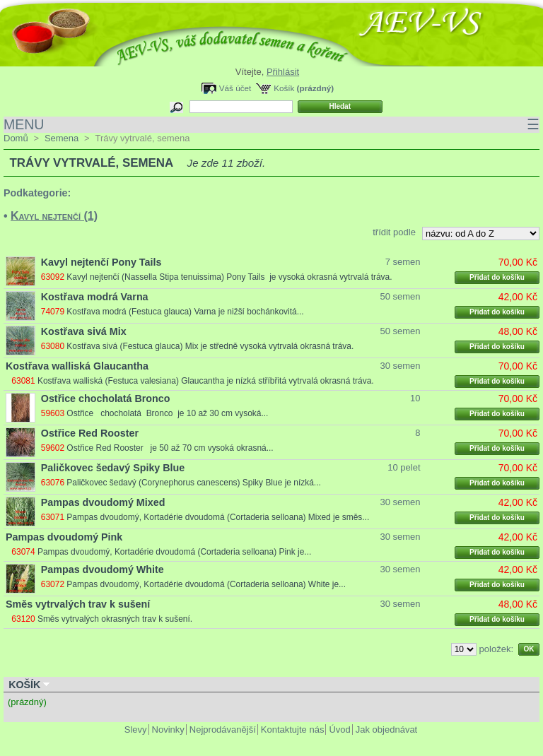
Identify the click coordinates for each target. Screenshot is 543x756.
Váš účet (235, 88)
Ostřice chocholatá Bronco (106, 398)
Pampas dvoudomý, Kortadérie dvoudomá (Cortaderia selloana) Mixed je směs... (218, 517)
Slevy (136, 730)
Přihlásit (283, 72)
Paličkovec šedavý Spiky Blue (113, 468)
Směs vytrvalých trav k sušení (78, 604)
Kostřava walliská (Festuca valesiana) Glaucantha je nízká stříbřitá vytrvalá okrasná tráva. (206, 381)
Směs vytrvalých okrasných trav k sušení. (115, 619)
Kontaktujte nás (293, 730)
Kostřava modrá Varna (95, 297)
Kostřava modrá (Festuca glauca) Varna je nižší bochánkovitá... (185, 312)
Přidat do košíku (497, 277)
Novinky (168, 730)
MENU (271, 125)
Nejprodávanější (223, 730)
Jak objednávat (386, 730)
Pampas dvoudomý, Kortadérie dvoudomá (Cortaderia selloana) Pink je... (174, 552)
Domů (16, 138)
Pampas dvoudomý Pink (64, 537)
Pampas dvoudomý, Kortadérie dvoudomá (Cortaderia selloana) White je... (206, 584)
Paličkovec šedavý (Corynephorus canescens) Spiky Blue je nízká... (193, 483)
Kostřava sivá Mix (84, 331)
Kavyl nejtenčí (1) (54, 216)
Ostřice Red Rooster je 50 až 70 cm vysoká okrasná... (170, 448)
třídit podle (394, 232)
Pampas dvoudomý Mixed (103, 502)
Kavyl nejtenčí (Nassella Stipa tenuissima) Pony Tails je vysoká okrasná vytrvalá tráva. (229, 277)
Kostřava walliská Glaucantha (77, 366)
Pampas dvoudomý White (103, 569)
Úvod (339, 730)
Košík (284, 88)
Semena (62, 138)
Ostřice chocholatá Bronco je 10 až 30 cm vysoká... (167, 413)
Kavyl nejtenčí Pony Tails (101, 262)
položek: (496, 649)
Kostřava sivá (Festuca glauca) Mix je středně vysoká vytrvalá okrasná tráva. (210, 346)
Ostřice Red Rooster (90, 433)
